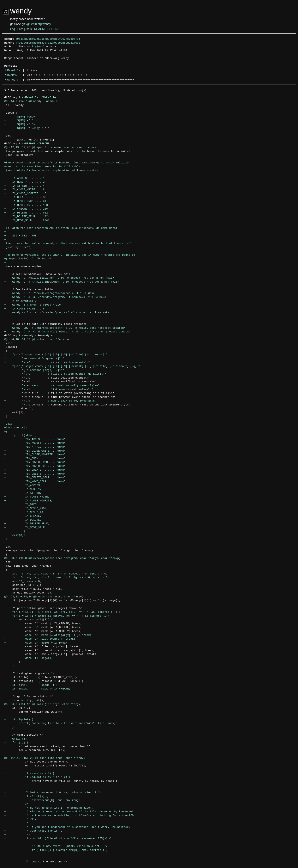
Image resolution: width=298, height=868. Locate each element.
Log (13, 29)
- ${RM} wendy (20, 117)
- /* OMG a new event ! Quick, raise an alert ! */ (53, 793)
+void (8, 424)
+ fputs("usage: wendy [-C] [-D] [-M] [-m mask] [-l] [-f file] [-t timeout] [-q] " (72, 366)
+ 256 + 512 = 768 (20, 236)
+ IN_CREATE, (23, 516)
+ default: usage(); (29, 658)
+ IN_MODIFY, (23, 489)
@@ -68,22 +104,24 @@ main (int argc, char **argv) (44, 597)
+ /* (16, 804)
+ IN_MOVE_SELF (25, 528)
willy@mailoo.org (41, 47)
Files (20, 29)
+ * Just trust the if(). (33, 831)
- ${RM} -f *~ (20, 125)
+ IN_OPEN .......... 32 (25, 197)
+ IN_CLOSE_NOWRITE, (29, 501)
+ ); (16, 531)
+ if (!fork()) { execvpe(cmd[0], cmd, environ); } (56, 850)
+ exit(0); (15, 535)
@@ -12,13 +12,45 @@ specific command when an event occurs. (51, 147)
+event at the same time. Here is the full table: (43, 167)
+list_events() (16, 428)
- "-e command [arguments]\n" (34, 359)
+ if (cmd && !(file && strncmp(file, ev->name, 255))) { (58, 839)
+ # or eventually (20, 301)
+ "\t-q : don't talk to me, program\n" (50, 401)
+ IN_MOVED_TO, (25, 512)
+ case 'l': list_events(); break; (40, 639)
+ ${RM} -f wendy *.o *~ (28, 128)
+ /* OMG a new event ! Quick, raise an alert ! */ (56, 846)
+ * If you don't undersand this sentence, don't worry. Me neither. (67, 827)
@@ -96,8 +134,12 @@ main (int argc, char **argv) (43, 704)
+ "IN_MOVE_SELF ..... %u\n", (36, 482)
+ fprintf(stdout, (20, 435)
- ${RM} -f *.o (20, 121)
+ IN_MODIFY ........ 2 (25, 182)
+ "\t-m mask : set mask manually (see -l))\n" (52, 386)
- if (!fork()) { (26, 796)
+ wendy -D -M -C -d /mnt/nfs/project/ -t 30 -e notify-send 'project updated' (68, 332)
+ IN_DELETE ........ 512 (26, 213)
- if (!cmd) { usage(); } (31, 685)
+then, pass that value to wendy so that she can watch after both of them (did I (68, 243)
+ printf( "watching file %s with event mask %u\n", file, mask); (61, 723)
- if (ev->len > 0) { (29, 773)
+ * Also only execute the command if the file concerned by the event (69, 812)
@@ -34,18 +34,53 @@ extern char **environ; (38, 339)
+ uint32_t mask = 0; (23, 581)
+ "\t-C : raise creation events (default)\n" (55, 374)
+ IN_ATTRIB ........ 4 (25, 186)
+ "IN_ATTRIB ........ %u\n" (35, 447)
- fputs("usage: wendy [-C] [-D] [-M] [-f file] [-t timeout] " (56, 355)
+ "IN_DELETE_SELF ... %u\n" (35, 478)
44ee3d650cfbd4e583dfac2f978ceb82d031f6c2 (48, 43)
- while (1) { (17, 739)
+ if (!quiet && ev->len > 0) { (37, 777)
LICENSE (55, 29)
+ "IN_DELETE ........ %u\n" (35, 474)
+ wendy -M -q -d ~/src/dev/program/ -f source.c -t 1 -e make (55, 297)
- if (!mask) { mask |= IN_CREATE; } (39, 689)
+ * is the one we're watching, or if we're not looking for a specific (70, 816)
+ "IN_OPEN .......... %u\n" (35, 459)
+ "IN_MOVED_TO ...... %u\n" (35, 466)
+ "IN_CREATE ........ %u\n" (35, 470)
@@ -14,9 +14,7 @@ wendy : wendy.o (31, 101)
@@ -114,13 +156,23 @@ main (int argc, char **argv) (45, 758)
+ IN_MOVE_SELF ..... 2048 (27, 221)
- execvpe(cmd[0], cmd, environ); (42, 800)
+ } (9, 727)
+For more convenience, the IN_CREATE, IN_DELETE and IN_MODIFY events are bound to (70, 255)
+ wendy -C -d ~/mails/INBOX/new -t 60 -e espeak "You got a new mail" (62, 282)
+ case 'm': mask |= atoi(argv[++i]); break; (48, 635)
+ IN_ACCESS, (23, 486)
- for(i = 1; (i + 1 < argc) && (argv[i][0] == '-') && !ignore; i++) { (62, 612)
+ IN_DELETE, (23, 520)
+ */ (17, 835)
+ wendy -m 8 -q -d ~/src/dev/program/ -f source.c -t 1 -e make (57, 313)
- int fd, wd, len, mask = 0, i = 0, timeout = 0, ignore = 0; (56, 574)
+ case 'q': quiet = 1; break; (37, 643)
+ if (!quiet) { (19, 720)
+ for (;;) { (16, 743)
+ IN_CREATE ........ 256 (26, 209)
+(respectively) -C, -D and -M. (29, 259)
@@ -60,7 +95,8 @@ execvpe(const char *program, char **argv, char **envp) (62, 558)
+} (6, 539)
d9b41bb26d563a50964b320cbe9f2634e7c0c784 (48, 39)
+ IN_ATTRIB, (23, 493)
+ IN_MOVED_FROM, (26, 508)
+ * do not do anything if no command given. (49, 808)
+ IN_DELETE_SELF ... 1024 (27, 217)
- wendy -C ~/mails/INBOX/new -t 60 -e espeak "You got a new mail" (59, 278)
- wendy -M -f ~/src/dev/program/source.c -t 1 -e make (50, 293)
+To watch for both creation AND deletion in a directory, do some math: (61, 228)
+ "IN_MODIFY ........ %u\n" (35, 443)
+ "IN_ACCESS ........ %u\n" (35, 439)
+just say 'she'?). (19, 247)
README (40, 29)
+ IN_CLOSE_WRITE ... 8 (25, 190)
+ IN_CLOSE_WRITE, (27, 497)
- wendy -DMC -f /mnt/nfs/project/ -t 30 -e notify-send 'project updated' (65, 328)
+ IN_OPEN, (21, 505)
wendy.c (13, 80)
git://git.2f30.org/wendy (36, 24)
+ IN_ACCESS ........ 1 (25, 178)
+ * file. (21, 820)
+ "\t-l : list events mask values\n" (49, 390)
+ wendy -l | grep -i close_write (33, 305)
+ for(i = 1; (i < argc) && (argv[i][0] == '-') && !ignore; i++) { (59, 616)
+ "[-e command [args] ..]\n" (34, 370)
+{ (6, 432)
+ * (16, 823)
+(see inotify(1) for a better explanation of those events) (51, 170)
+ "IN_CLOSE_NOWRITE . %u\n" (35, 455)
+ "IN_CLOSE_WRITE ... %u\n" (35, 451)
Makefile (14, 71)
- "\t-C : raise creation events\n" (47, 363)
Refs (29, 29)
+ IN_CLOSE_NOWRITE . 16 (25, 194)
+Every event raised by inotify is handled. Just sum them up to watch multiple (67, 163)
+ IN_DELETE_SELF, (27, 524)
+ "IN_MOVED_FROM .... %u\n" (35, 462)
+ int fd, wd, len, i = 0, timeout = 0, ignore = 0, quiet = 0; (57, 578)
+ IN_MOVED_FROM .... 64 (25, 201)
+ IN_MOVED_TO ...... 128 (26, 205)
